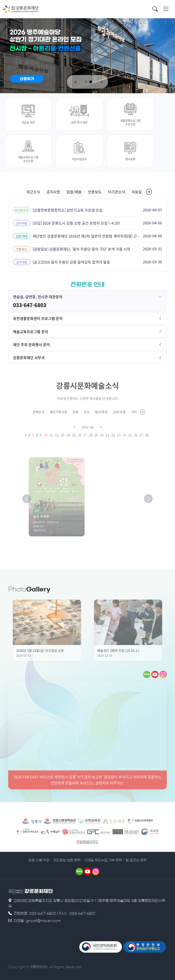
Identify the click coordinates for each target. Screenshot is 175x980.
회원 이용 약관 (39, 860)
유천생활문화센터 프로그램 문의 (38, 318)
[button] (76, 82)
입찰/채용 (74, 192)
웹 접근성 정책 (136, 860)
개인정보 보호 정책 (67, 860)
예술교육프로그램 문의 (31, 332)
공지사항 (53, 192)
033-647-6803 (30, 305)
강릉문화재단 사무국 (29, 358)
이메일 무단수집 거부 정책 (103, 860)
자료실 (137, 192)
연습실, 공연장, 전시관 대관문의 (38, 297)
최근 (33, 192)
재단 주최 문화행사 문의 (31, 345)
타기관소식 (117, 192)
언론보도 (95, 192)
